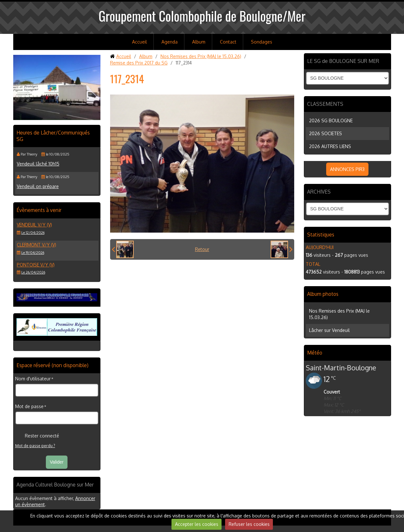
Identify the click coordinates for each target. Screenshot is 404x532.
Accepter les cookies (197, 524)
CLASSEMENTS (325, 104)
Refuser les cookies (249, 524)
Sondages (262, 42)
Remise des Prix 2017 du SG (139, 63)
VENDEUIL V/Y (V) (34, 225)
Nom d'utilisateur (33, 379)
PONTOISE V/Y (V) (36, 265)
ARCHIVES (319, 192)
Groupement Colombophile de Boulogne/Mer (202, 16)
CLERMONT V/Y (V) (36, 245)
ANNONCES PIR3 (347, 169)
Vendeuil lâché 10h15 (38, 164)
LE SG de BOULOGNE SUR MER (343, 61)
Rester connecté (37, 436)
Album (199, 42)
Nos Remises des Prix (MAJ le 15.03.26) (201, 56)
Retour (202, 249)
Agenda (170, 42)
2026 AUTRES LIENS (330, 146)
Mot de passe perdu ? (35, 446)
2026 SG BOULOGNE (331, 120)
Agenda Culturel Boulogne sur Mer (55, 485)
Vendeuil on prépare (38, 186)
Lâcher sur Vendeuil (329, 330)
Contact (228, 42)
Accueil (140, 42)
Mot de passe (29, 406)
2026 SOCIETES (326, 133)
